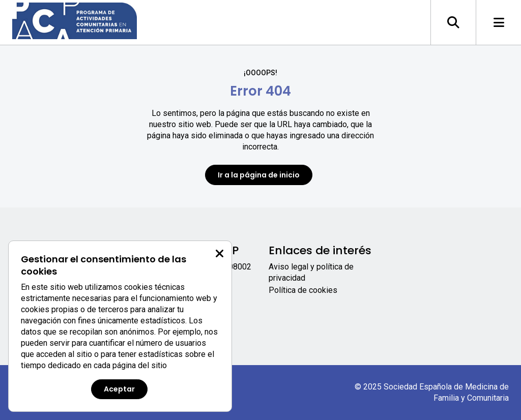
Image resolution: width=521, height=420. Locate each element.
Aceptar (119, 389)
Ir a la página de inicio (259, 175)
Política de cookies (303, 290)
